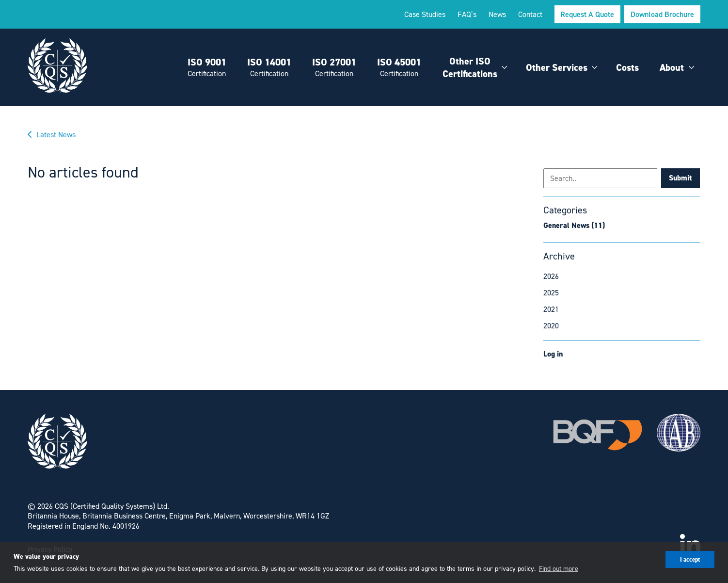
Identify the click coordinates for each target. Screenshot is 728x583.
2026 (551, 276)
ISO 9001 (207, 67)
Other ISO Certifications (470, 67)
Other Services (557, 67)
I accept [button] (690, 559)
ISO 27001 (334, 67)
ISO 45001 (399, 67)
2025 (551, 292)
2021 (551, 309)
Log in (553, 354)
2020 (551, 325)
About (672, 67)
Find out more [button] (559, 568)
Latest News (56, 134)
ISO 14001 (269, 67)
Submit (680, 178)
